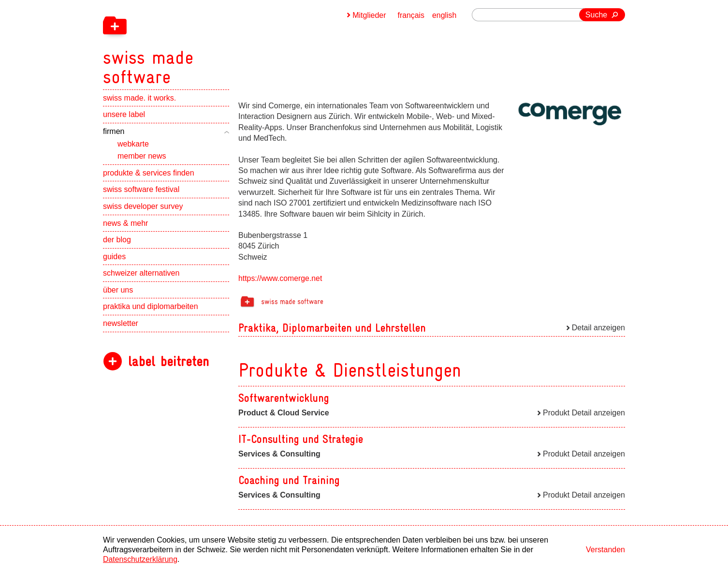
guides (114, 259)
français (411, 15)
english (444, 15)
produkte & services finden (149, 175)
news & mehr (125, 226)
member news (142, 158)
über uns (118, 292)
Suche (596, 15)
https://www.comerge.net (281, 278)
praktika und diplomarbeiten (151, 309)
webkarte (133, 146)
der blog (117, 242)
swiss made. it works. (139, 100)
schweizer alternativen (141, 276)
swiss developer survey (143, 209)
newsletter (121, 326)
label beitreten (168, 364)
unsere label (124, 117)
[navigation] (200, 44)
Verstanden (605, 550)
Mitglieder (369, 15)
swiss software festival (141, 192)
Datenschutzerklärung (141, 559)
